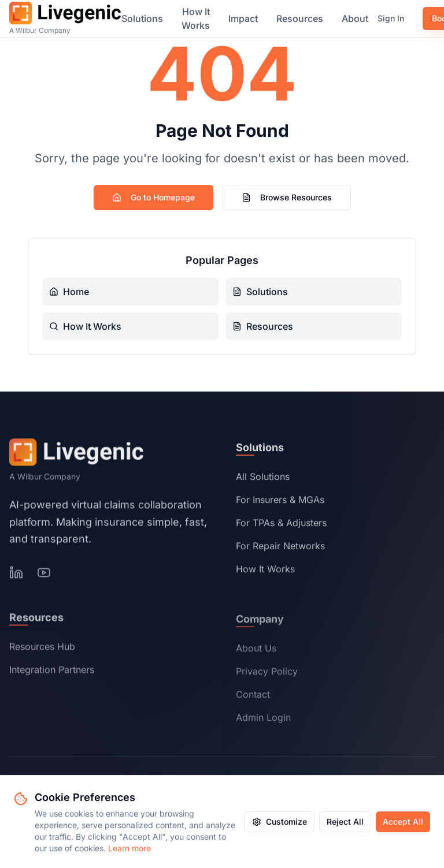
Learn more (129, 848)
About (355, 18)
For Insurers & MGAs (280, 502)
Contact (253, 696)
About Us (256, 650)
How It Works (196, 18)
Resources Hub (42, 649)
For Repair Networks (280, 548)
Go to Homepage (153, 197)
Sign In (391, 18)
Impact (243, 18)
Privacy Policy (267, 673)
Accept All (403, 822)
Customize (280, 822)
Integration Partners (52, 672)
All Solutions (263, 479)
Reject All (345, 822)
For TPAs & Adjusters (281, 525)
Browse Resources (287, 197)
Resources (300, 18)
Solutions (142, 18)
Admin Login (263, 720)
